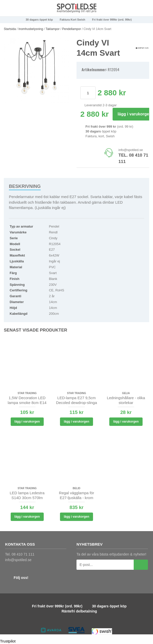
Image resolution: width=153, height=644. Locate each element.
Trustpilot (8, 641)
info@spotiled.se (131, 150)
